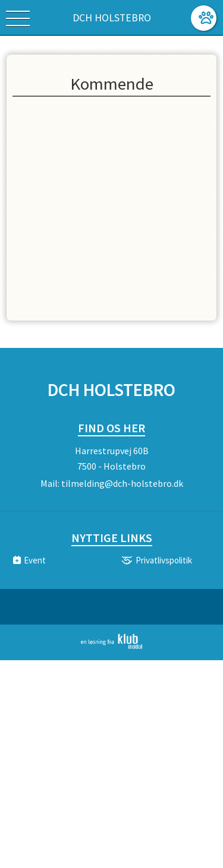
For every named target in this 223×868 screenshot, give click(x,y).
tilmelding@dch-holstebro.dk (122, 483)
